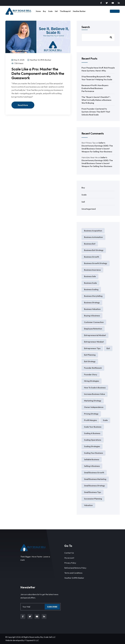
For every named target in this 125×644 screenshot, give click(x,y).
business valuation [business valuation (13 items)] (92, 309)
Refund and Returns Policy (75, 568)
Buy (44, 11)
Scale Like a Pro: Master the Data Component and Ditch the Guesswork (38, 73)
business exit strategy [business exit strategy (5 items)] (94, 250)
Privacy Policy (70, 563)
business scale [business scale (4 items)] (90, 283)
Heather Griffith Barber (74, 578)
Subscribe (52, 607)
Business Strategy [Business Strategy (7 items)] (92, 303)
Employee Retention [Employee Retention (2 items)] (93, 329)
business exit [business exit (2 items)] (90, 244)
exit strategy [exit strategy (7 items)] (90, 361)
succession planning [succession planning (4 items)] (93, 499)
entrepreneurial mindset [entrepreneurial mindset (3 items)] (95, 335)
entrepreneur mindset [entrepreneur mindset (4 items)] (94, 342)
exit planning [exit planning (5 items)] (90, 355)
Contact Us (69, 553)
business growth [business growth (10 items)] (92, 257)
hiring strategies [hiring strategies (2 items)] (92, 381)
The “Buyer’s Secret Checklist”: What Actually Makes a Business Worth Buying (96, 100)
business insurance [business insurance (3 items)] (92, 270)
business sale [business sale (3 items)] (90, 276)
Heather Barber (79, 11)
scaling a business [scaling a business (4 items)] (92, 433)
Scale (50, 11)
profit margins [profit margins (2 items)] (90, 420)
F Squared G (30, 640)
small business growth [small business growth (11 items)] (94, 473)
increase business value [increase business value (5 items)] (95, 394)
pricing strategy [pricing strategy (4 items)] (91, 414)
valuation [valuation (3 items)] (88, 505)
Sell (56, 11)
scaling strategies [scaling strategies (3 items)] (92, 446)
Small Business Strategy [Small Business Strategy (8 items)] (94, 486)
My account (69, 558)
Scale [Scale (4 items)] (105, 420)
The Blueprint (65, 11)
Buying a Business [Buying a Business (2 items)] (92, 316)
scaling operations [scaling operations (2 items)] (93, 440)
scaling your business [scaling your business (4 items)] (94, 453)
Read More (23, 105)
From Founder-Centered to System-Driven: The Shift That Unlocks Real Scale (96, 112)
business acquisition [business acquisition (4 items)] (93, 231)
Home (38, 11)
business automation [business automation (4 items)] (93, 237)
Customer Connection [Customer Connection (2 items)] (94, 322)
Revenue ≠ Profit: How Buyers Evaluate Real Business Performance (95, 88)
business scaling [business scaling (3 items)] (91, 289)
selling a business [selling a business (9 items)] (92, 466)
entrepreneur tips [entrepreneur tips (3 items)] (92, 348)
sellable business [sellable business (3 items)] (92, 460)
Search (86, 27)
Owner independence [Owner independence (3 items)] (94, 407)
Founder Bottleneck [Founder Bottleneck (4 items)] (93, 368)
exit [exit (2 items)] (108, 348)
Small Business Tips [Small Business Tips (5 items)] (93, 492)
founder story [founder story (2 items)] (91, 375)
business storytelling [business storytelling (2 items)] (93, 296)
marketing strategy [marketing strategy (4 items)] (93, 401)
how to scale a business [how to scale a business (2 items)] (95, 388)
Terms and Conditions (73, 573)
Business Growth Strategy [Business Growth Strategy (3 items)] (96, 263)
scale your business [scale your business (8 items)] (93, 427)
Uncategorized (89, 209)
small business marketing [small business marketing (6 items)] (95, 479)
